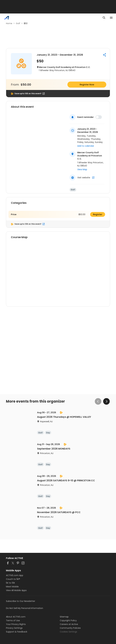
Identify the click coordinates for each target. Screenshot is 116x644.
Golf (18, 23)
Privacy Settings (14, 628)
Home (9, 23)
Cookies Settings (68, 632)
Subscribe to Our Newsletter (21, 601)
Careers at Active (69, 624)
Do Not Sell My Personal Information (25, 608)
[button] (104, 55)
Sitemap (64, 617)
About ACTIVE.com (16, 617)
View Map (82, 169)
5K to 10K (10, 583)
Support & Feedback (17, 632)
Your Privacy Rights (16, 624)
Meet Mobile (12, 587)
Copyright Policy (68, 620)
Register (98, 214)
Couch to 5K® (13, 579)
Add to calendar (86, 146)
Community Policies (70, 628)
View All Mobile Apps (16, 590)
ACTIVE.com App (15, 575)
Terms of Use (13, 620)
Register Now (87, 85)
